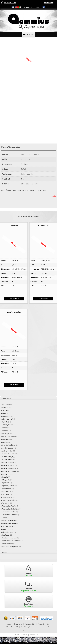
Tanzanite (6, 503)
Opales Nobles (8, 448)
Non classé (6, 405)
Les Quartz (6, 439)
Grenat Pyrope (8, 474)
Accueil (9, 624)
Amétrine (6, 442)
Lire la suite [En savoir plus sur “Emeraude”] (14, 298)
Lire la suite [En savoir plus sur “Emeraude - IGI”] (43, 298)
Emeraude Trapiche (9, 523)
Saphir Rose (7, 489)
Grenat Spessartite (9, 468)
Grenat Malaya (8, 457)
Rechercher (28, 7)
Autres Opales (7, 451)
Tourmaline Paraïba (9, 506)
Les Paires (6, 535)
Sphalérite (6, 483)
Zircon (5, 518)
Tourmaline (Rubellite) (10, 509)
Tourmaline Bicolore (9, 515)
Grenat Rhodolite (8, 454)
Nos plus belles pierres (10, 546)
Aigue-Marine (7, 419)
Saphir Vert (6, 494)
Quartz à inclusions (9, 436)
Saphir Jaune (7, 491)
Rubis (4, 413)
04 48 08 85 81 (10, 2)
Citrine (5, 428)
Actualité (41, 624)
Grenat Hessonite (9, 460)
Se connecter (49, 2)
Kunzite (5, 477)
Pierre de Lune (8, 532)
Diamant (5, 407)
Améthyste (6, 425)
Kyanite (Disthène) (9, 445)
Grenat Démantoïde (9, 471)
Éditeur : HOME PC (36, 635)
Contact (38, 7)
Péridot (5, 431)
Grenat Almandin (8, 465)
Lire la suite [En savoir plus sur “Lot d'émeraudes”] (14, 385)
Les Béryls (6, 433)
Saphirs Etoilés (8, 526)
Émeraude (6, 416)
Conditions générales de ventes (31, 627)
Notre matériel (30, 624)
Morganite (6, 480)
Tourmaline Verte (9, 512)
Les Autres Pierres (9, 520)
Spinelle (5, 422)
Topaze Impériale (8, 500)
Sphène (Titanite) (8, 486)
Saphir (5, 410)
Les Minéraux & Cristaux (11, 541)
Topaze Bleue (7, 497)
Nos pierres (18, 624)
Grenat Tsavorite (8, 462)
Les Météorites (8, 544)
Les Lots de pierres (9, 538)
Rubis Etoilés (7, 529)
